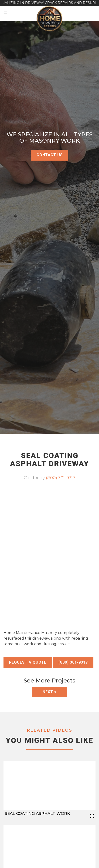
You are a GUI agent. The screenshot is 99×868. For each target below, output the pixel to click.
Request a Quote (28, 662)
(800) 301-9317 (61, 478)
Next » (49, 692)
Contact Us (50, 155)
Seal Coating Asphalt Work (37, 813)
